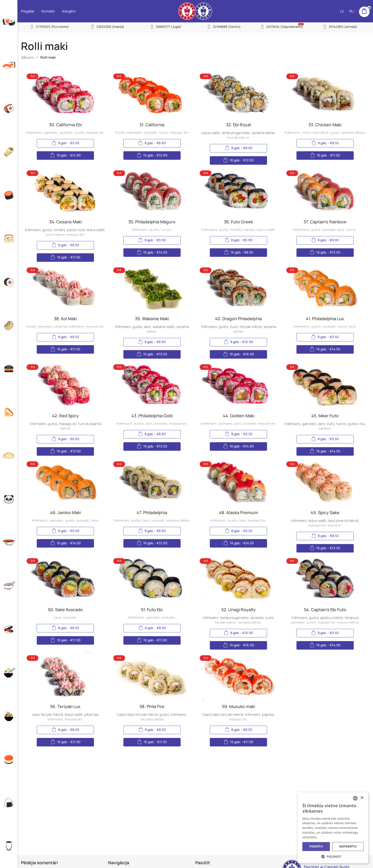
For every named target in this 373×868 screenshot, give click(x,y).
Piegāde (28, 11)
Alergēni (69, 11)
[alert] (333, 828)
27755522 (52, 27)
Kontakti (48, 11)
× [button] (362, 798)
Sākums (27, 57)
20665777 (169, 27)
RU (352, 11)
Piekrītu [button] (316, 846)
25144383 (343, 27)
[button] (333, 856)
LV (342, 11)
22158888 (227, 27)
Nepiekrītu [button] (348, 846)
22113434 (285, 27)
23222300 (110, 27)
